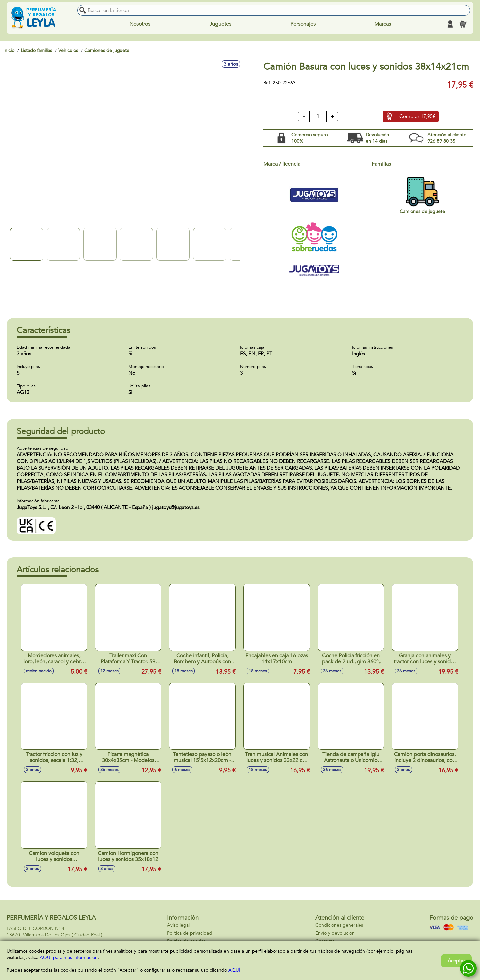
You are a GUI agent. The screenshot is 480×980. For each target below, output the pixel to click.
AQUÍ (234, 970)
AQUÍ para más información (69, 958)
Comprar (417, 117)
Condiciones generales (339, 925)
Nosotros (140, 24)
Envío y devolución (335, 933)
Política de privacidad (190, 933)
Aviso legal (178, 925)
